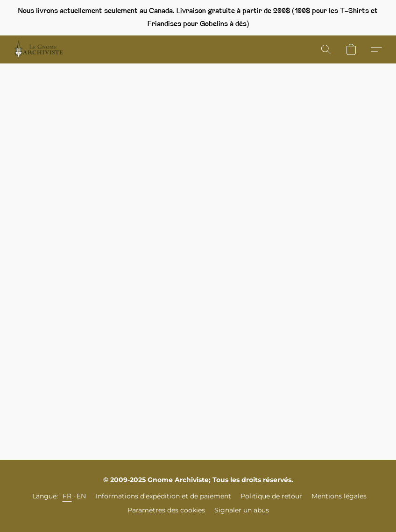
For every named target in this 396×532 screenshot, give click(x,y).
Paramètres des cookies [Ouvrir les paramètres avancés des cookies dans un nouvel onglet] (166, 510)
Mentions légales (339, 496)
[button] (39, 49)
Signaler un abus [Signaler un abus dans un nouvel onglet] (242, 510)
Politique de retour (271, 496)
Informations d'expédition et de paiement (163, 496)
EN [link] (81, 496)
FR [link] (67, 496)
